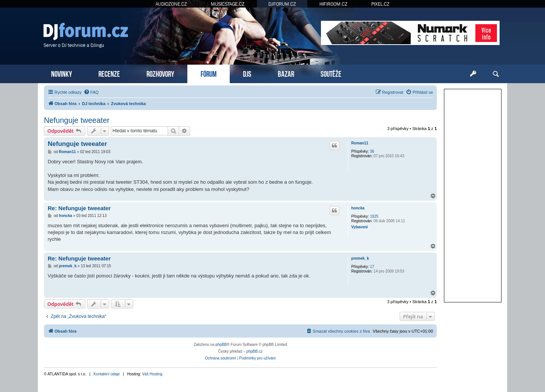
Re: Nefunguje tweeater (79, 208)
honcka (358, 208)
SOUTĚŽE (331, 73)
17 (372, 267)
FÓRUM (209, 73)
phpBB (221, 345)
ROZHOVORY (160, 73)
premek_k (360, 258)
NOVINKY (62, 73)
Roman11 (360, 143)
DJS (247, 73)
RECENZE (109, 73)
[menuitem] (91, 92)
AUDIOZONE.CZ (171, 4)
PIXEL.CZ (380, 4)
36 (372, 151)
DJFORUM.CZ (282, 4)
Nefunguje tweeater (77, 120)
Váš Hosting (152, 374)
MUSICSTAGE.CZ (228, 4)
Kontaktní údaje (107, 374)
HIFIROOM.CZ (333, 4)
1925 (374, 216)
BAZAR (286, 73)
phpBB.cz (255, 351)
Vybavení (360, 227)
